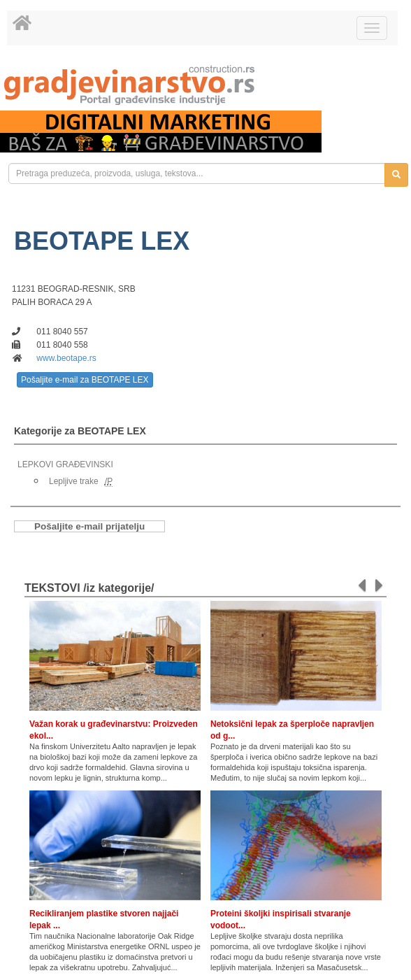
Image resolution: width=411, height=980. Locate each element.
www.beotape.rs (66, 358)
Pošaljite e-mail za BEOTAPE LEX (85, 380)
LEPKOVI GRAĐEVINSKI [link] (65, 464)
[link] (206, 85)
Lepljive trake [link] (74, 481)
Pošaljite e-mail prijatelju (89, 526)
